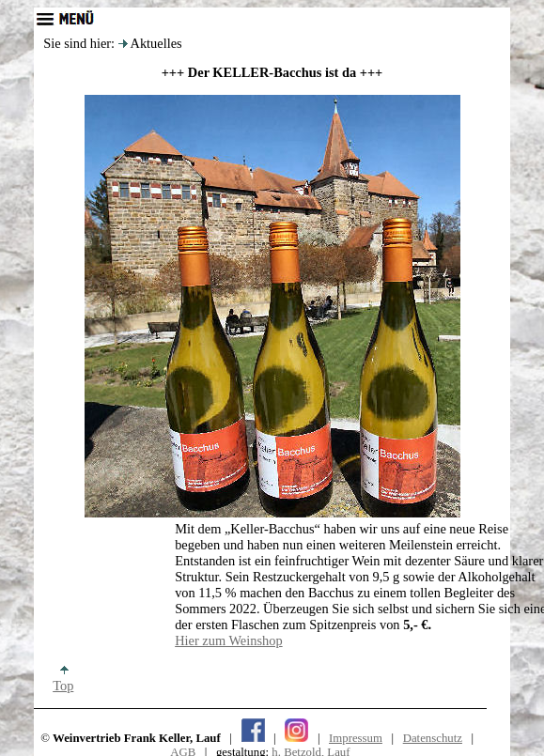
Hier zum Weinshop (228, 640)
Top (63, 679)
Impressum (356, 738)
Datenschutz (433, 738)
